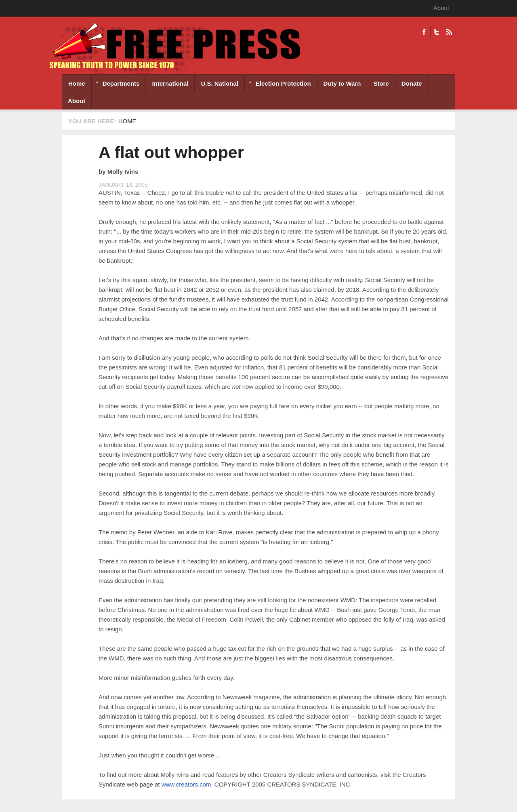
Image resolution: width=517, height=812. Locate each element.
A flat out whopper (171, 152)
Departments (116, 84)
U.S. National (220, 83)
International (170, 83)
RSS (449, 32)
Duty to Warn (342, 83)
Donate (412, 83)
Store (381, 83)
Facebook (424, 32)
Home (77, 83)
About (441, 8)
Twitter (436, 32)
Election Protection (278, 84)
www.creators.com (186, 784)
